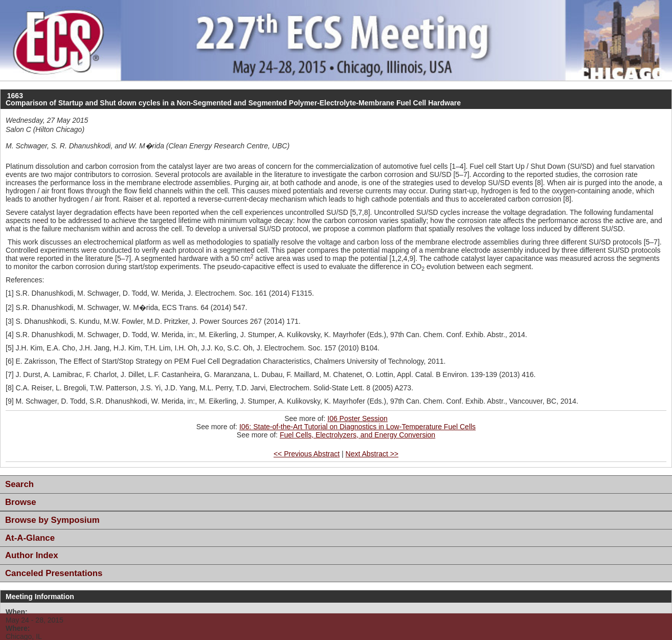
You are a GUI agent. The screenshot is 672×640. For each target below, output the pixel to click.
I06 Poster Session (357, 418)
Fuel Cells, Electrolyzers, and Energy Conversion (357, 435)
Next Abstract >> (372, 454)
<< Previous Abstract (307, 454)
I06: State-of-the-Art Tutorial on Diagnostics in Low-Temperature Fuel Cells (357, 427)
